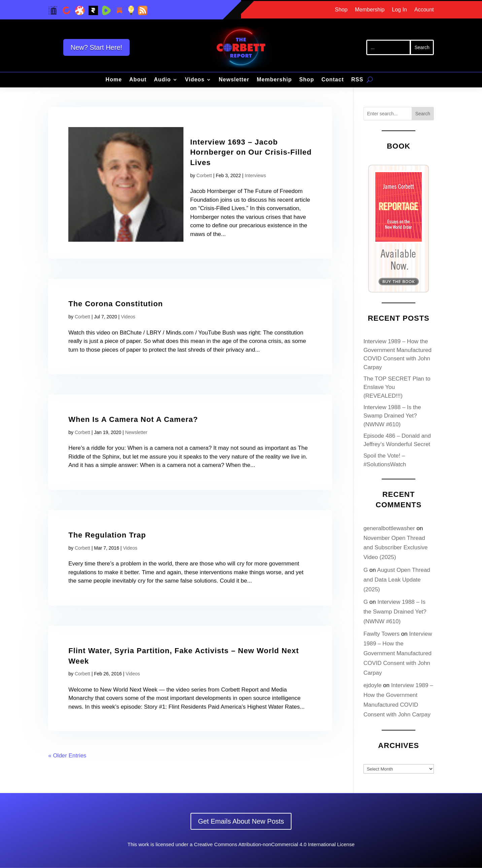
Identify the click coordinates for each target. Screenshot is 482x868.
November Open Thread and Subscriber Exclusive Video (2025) (396, 548)
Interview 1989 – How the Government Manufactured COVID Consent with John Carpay (398, 653)
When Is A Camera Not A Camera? (133, 419)
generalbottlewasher (389, 528)
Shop (341, 10)
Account (424, 10)
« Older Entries (67, 756)
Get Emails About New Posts (241, 821)
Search (423, 114)
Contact (333, 80)
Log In (400, 10)
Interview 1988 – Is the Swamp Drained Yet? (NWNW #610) (392, 416)
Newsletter (234, 80)
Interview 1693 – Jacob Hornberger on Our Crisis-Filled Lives (251, 152)
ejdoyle (373, 685)
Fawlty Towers (382, 634)
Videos (195, 80)
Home (114, 80)
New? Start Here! (96, 47)
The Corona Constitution (116, 304)
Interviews (255, 175)
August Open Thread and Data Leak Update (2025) (397, 580)
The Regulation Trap (107, 535)
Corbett (204, 175)
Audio (162, 80)
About (138, 80)
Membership (370, 10)
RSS (357, 80)
